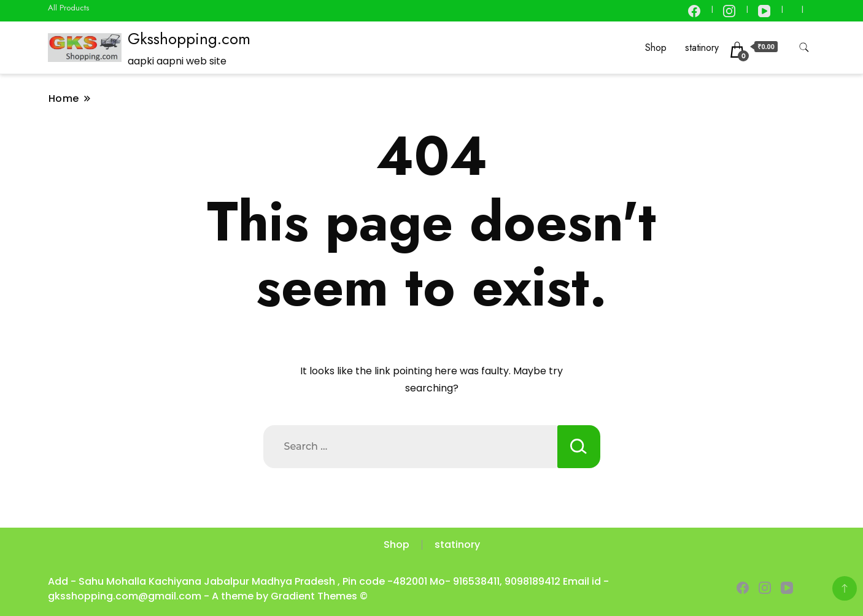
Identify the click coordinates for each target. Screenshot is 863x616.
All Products (68, 8)
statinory (702, 48)
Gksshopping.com (189, 39)
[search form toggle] (804, 48)
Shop (656, 48)
